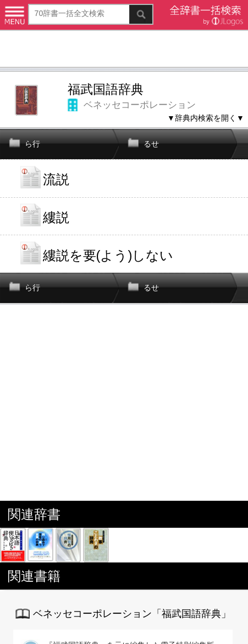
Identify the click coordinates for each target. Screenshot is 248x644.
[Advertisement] (124, 50)
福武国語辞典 (106, 90)
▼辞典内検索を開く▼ (206, 118)
